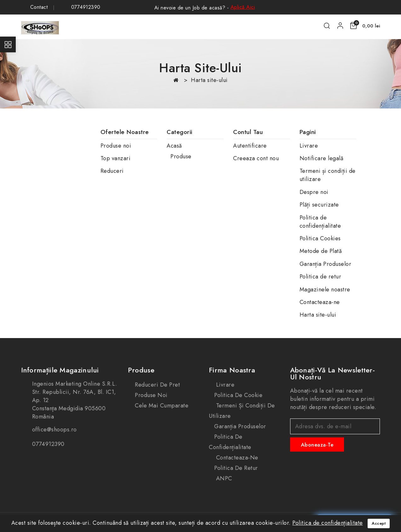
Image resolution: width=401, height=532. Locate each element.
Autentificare (250, 146)
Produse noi (116, 146)
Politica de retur (321, 277)
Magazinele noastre (325, 289)
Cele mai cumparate (161, 406)
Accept (379, 523)
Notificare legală (322, 158)
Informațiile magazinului (60, 370)
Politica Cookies (320, 238)
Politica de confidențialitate (320, 222)
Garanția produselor (240, 426)
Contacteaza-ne (320, 302)
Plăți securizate (319, 205)
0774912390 (86, 7)
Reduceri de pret (157, 385)
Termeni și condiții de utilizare (242, 411)
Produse (181, 156)
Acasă (174, 146)
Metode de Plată (321, 251)
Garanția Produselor (326, 264)
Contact (39, 7)
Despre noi (314, 192)
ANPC (223, 478)
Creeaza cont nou (256, 158)
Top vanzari (116, 158)
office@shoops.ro (54, 430)
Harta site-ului (318, 315)
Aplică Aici (243, 7)
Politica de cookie (238, 395)
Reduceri (112, 171)
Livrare (309, 146)
